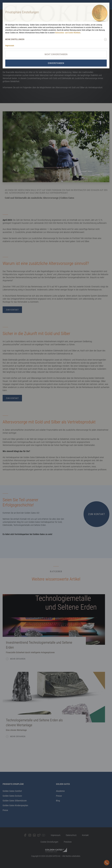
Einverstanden (56, 63)
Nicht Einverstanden (56, 54)
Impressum (10, 46)
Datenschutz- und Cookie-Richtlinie (68, 33)
